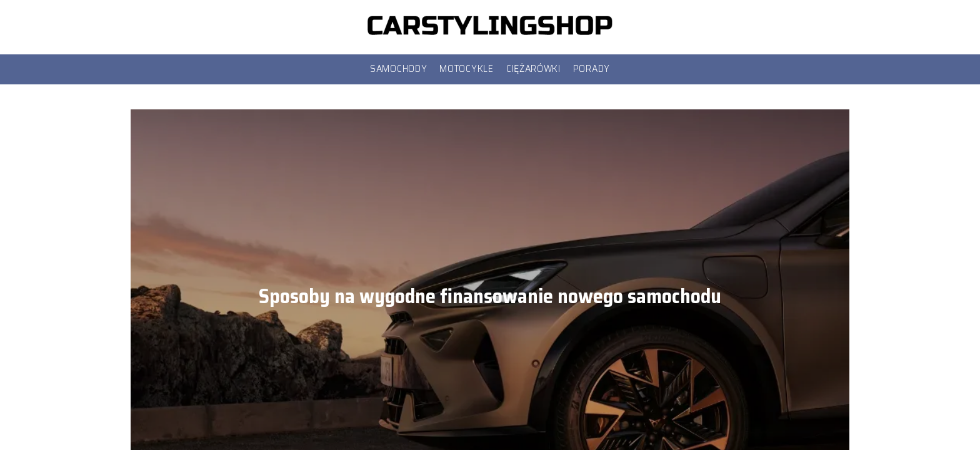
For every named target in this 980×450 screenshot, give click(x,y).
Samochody (398, 68)
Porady (592, 68)
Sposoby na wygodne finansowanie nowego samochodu (490, 296)
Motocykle (466, 68)
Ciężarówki (533, 68)
